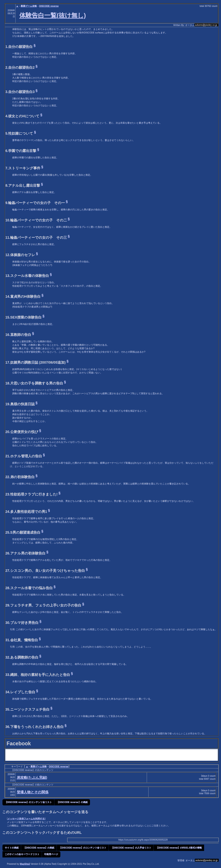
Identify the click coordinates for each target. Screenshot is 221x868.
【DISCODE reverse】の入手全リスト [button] (131, 848)
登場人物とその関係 (33, 792)
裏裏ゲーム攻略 (29, 6)
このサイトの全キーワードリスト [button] (22, 854)
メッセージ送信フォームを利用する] (26, 819)
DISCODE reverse (49, 6)
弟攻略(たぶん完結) (32, 777)
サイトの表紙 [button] (12, 848)
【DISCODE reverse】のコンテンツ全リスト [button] (28, 802)
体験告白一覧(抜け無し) (53, 15)
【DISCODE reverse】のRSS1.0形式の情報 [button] (179, 848)
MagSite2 (25, 864)
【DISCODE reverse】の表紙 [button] (72, 802)
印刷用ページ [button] (51, 854)
